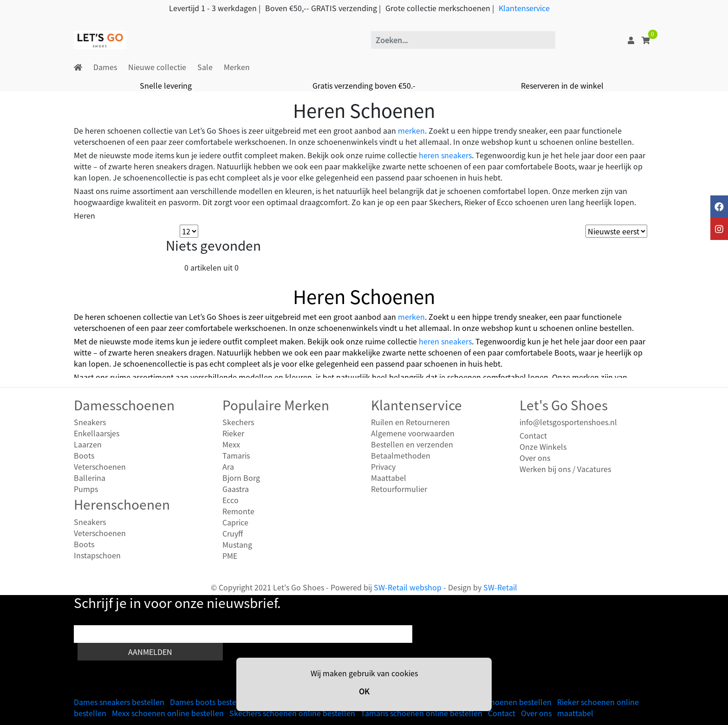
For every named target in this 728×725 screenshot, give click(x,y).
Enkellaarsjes (97, 433)
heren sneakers (445, 155)
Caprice (235, 522)
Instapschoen (97, 555)
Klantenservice (524, 8)
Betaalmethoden (401, 455)
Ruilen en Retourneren (410, 422)
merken (411, 130)
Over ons (535, 458)
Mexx (231, 444)
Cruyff (233, 533)
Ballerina (90, 478)
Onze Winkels (543, 447)
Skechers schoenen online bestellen (292, 713)
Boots (84, 455)
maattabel (575, 713)
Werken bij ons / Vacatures (565, 469)
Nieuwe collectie (157, 67)
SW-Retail (500, 587)
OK (364, 691)
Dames (105, 67)
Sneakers (90, 422)
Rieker (233, 433)
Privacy (383, 466)
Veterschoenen (100, 466)
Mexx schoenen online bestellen (168, 713)
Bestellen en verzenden (412, 444)
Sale (205, 67)
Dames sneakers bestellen (119, 702)
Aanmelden (150, 652)
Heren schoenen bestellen (506, 702)
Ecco (231, 500)
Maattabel (389, 478)
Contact (533, 435)
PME (230, 556)
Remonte (238, 511)
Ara (228, 466)
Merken (237, 67)
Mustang (237, 544)
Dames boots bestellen (210, 702)
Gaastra (236, 489)
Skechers (238, 422)
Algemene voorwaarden (413, 433)
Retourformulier (399, 489)
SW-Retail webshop (408, 587)
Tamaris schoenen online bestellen (422, 713)
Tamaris (236, 455)
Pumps (86, 489)
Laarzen (88, 444)
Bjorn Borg (241, 478)
